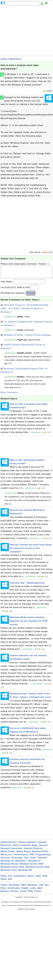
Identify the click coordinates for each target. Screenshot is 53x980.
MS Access (7, 857)
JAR (41, 888)
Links (33, 891)
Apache (42, 845)
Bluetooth (6, 848)
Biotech (5, 894)
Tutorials (42, 860)
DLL (47, 888)
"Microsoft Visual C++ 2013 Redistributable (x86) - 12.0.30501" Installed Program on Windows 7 (24, 311)
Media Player (24, 854)
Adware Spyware (28, 845)
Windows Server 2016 (38, 870)
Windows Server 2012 (12, 870)
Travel (23, 894)
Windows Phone (9, 866)
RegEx (25, 891)
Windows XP (25, 873)
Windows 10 (7, 863)
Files (3, 891)
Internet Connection (12, 851)
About (31, 878)
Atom (4, 882)
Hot (10, 878)
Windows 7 (21, 863)
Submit (31, 296)
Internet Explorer (33, 851)
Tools (33, 860)
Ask (10, 882)
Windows (33, 888)
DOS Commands (22, 848)
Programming (43, 857)
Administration (9, 845)
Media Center (8, 854)
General (43, 848)
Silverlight (17, 860)
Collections (20, 878)
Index (38, 878)
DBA (24, 888)
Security (5, 860)
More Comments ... (11, 395)
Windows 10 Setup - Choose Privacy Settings (27, 338)
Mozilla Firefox (40, 854)
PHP (32, 857)
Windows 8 (16, 59)
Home (4, 59)
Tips (26, 860)
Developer (14, 888)
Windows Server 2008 (31, 866)
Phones (15, 894)
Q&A (40, 891)
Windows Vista (9, 873)
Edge (35, 848)
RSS (45, 878)
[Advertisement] (24, 32)
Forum (38, 894)
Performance (21, 857)
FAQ (31, 894)
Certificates (14, 891)
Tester (4, 888)
